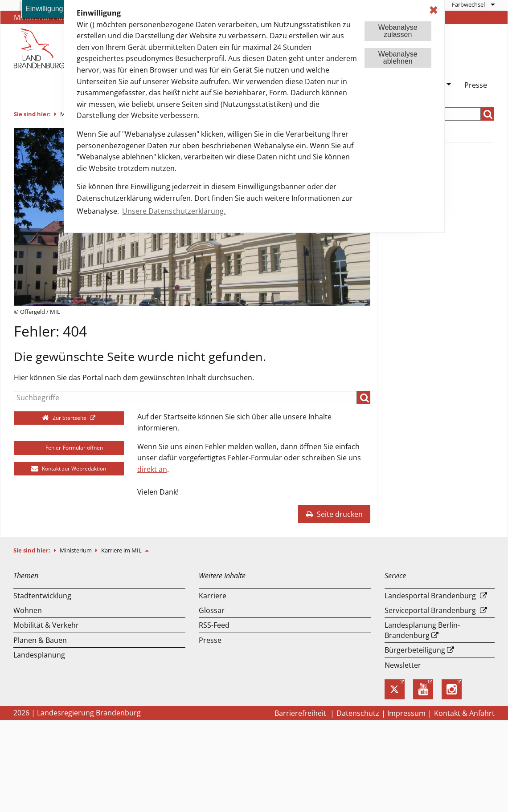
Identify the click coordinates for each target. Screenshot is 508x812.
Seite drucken (334, 514)
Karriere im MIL (122, 550)
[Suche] (185, 398)
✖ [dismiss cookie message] (434, 10)
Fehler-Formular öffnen (69, 448)
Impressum (406, 713)
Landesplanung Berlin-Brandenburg (422, 630)
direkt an (152, 469)
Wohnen (28, 610)
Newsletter (403, 665)
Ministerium (76, 550)
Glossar (212, 610)
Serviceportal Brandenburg (430, 610)
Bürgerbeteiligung (415, 650)
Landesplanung (39, 655)
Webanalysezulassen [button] (398, 31)
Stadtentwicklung (42, 596)
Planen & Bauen (40, 640)
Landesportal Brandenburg (430, 596)
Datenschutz (358, 713)
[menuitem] (473, 4)
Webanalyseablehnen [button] (398, 58)
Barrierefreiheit (301, 713)
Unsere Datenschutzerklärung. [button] (174, 211)
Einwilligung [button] (44, 9)
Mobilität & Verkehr (46, 625)
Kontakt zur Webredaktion (69, 469)
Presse (476, 85)
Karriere (213, 596)
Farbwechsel (468, 4)
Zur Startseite (65, 418)
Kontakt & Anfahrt (464, 713)
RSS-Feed (214, 625)
